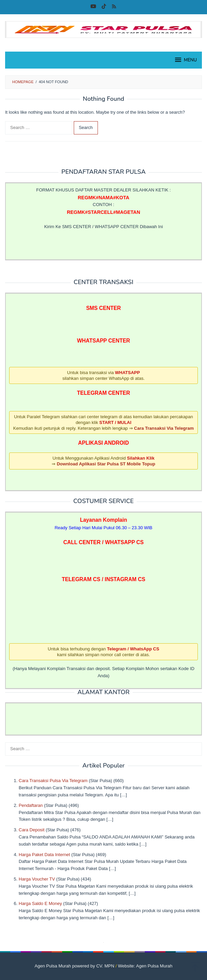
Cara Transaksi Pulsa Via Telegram (53, 781)
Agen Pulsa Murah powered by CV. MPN (74, 966)
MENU (185, 60)
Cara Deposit (32, 830)
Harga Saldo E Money (40, 903)
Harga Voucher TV (37, 879)
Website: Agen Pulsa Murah (145, 966)
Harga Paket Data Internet (44, 855)
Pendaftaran (31, 805)
